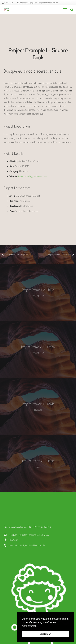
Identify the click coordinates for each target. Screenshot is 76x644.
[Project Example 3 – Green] (38, 349)
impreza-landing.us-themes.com (32, 176)
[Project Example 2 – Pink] (38, 464)
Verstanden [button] (45, 634)
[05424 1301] (6, 540)
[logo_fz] (6, 10)
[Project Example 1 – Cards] (38, 407)
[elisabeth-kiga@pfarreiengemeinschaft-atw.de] (6, 535)
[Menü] (65, 10)
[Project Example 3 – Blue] (38, 292)
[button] (72, 10)
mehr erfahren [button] (29, 626)
